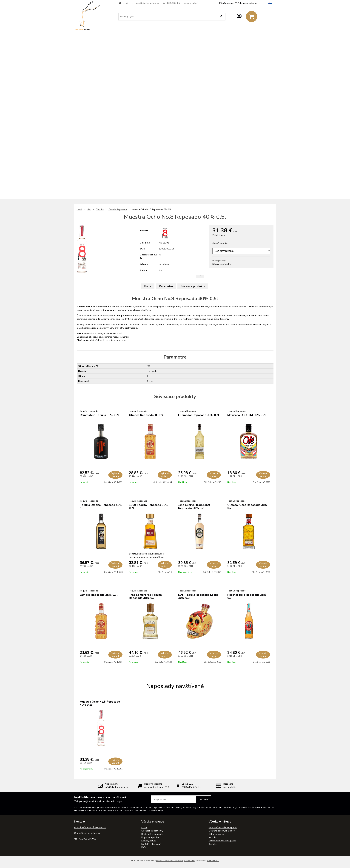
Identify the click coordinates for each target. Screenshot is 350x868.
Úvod (125, 3)
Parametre (166, 286)
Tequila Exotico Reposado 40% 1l (101, 506)
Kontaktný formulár (151, 844)
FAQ (144, 847)
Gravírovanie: (220, 243)
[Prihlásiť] (239, 16)
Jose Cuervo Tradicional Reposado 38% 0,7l (194, 506)
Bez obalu (152, 371)
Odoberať (203, 799)
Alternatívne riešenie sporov (223, 827)
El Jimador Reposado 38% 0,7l (199, 415)
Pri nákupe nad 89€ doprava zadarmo (238, 3)
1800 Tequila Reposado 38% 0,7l (149, 506)
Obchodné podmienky (152, 831)
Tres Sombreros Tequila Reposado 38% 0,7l (145, 596)
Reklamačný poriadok (152, 834)
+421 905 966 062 (87, 839)
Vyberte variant (115, 475)
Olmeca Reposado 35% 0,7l (99, 595)
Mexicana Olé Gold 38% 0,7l (247, 415)
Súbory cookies (216, 834)
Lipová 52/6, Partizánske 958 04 (90, 827)
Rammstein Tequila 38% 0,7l (99, 415)
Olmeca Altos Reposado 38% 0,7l (247, 506)
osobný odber (191, 3)
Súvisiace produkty (222, 264)
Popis (148, 286)
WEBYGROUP (213, 861)
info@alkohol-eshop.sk (147, 3)
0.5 (149, 376)
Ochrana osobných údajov (222, 831)
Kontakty (213, 844)
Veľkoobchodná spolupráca (222, 841)
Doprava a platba (150, 837)
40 (148, 366)
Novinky (213, 837)
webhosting (190, 861)
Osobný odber (148, 841)
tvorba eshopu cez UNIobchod (170, 861)
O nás (144, 827)
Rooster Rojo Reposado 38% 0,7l (247, 596)
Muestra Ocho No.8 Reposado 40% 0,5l (100, 703)
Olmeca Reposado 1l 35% (147, 415)
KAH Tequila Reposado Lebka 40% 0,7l (198, 596)
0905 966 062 (173, 3)
